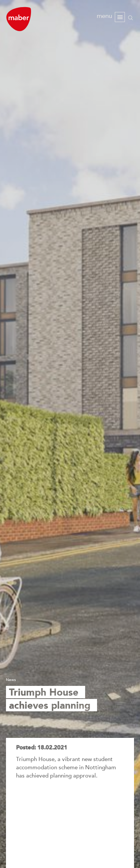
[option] (70, 434)
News (11, 680)
